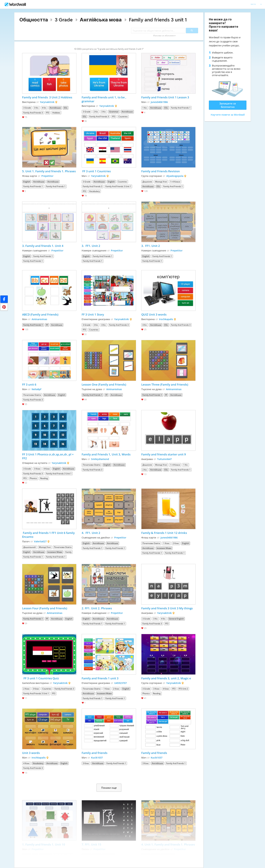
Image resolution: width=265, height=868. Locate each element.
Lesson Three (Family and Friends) (165, 384)
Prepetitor (47, 176)
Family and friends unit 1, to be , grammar (104, 99)
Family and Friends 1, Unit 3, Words (106, 454)
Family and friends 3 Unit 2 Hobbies (47, 97)
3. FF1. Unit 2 (91, 246)
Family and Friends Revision (161, 171)
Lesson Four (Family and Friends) (45, 608)
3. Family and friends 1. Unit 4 (43, 246)
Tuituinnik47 (164, 459)
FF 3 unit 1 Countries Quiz (40, 678)
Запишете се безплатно (228, 105)
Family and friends (94, 753)
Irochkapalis (166, 319)
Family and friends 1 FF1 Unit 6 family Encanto (49, 535)
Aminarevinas (39, 319)
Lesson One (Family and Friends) (104, 384)
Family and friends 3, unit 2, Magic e (166, 678)
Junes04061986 (159, 102)
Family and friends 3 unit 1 (158, 20)
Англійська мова (101, 20)
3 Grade (64, 20)
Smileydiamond (100, 459)
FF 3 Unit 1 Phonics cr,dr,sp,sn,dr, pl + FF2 (48, 456)
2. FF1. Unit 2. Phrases (97, 608)
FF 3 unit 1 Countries (96, 171)
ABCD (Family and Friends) (40, 314)
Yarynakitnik (47, 102)
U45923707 (121, 683)
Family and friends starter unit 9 (164, 454)
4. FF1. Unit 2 (91, 533)
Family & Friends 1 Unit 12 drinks (164, 533)
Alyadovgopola (175, 176)
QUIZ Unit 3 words (154, 314)
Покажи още (109, 788)
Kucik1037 (97, 758)
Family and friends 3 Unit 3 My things (167, 608)
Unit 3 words (31, 753)
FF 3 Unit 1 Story (93, 314)
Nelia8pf (36, 389)
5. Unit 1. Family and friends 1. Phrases (49, 171)
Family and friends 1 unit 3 (100, 678)
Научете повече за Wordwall (228, 115)
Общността (34, 20)
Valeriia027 (40, 541)
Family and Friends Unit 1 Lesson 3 (165, 97)
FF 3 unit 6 (29, 384)
